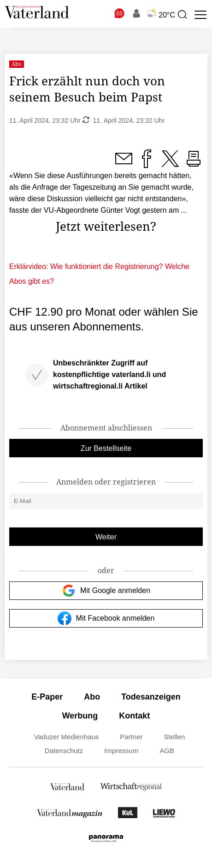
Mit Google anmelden (106, 591)
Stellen (174, 737)
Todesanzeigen (151, 697)
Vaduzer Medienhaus (67, 737)
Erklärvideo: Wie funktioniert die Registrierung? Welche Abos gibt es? (99, 274)
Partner (131, 737)
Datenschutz (64, 751)
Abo (92, 697)
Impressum (121, 751)
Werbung (80, 716)
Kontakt (134, 716)
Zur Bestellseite (106, 448)
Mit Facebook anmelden (106, 618)
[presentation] (182, 15)
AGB (167, 751)
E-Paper (47, 697)
